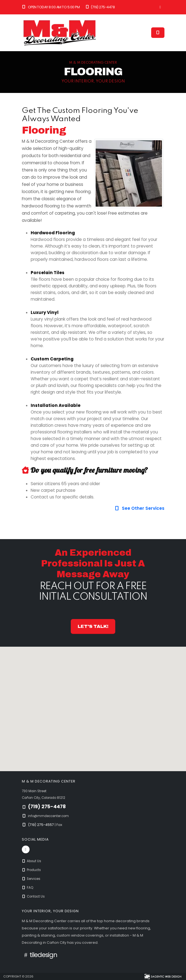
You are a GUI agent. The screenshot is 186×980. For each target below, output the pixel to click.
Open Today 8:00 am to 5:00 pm (51, 7)
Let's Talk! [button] (93, 626)
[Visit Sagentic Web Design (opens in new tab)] (163, 976)
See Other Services (139, 508)
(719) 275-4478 (100, 7)
